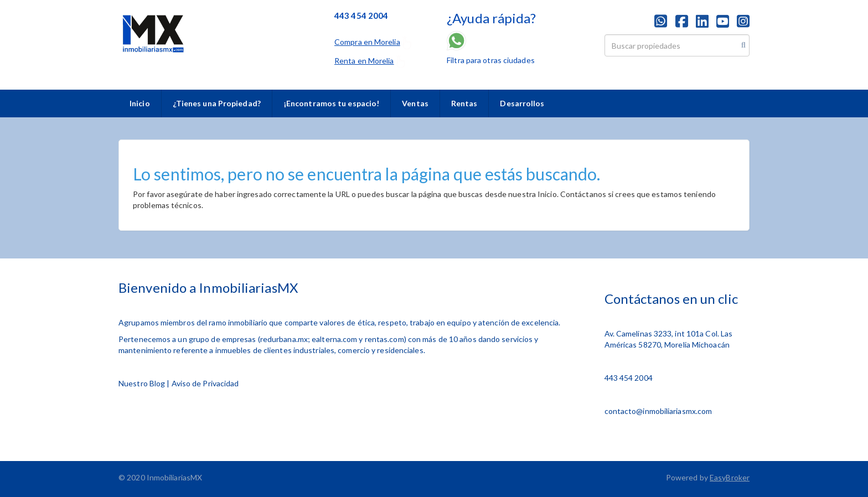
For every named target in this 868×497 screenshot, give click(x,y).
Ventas (415, 103)
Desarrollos (522, 103)
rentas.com (384, 339)
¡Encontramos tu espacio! (331, 103)
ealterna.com (334, 339)
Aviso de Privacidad (205, 383)
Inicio (140, 103)
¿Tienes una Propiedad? (217, 103)
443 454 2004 (629, 378)
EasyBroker (730, 477)
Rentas (464, 103)
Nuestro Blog (142, 383)
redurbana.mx (284, 339)
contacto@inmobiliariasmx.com (658, 411)
